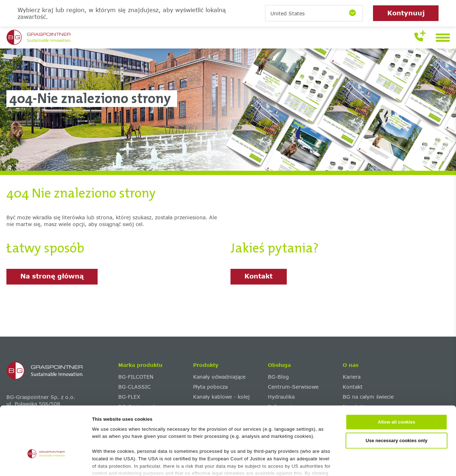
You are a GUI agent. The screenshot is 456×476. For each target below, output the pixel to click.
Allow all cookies (397, 378)
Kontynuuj (406, 13)
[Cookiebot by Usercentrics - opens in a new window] (46, 463)
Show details (346, 463)
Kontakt (258, 276)
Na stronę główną (52, 276)
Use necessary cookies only (396, 396)
